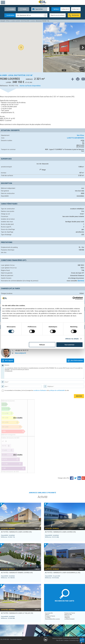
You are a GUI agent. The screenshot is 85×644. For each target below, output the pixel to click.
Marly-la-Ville (68, 615)
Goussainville (49, 613)
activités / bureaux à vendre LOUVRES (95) (17, 573)
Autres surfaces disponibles (30, 86)
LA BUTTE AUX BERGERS (76, 138)
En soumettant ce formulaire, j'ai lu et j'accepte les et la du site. (37, 390)
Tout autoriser (69, 345)
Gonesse (67, 616)
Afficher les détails (72, 339)
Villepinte (67, 618)
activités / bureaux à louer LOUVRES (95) (16, 532)
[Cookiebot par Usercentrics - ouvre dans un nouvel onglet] (74, 298)
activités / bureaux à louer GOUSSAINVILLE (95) (63, 573)
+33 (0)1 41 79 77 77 (22, 350)
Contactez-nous (74, 640)
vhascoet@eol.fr (20, 353)
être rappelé (9, 360)
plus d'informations (77, 360)
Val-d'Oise (80, 135)
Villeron (47, 615)
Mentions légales (57, 638)
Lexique (66, 640)
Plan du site (60, 640)
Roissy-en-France (50, 616)
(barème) (81, 281)
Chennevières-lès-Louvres (52, 619)
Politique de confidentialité (71, 638)
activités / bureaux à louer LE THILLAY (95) (17, 613)
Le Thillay (48, 618)
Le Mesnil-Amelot (69, 619)
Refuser (42, 345)
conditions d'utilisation (40, 390)
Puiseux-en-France (70, 613)
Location (12, 9)
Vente (24, 9)
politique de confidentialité (57, 390)
